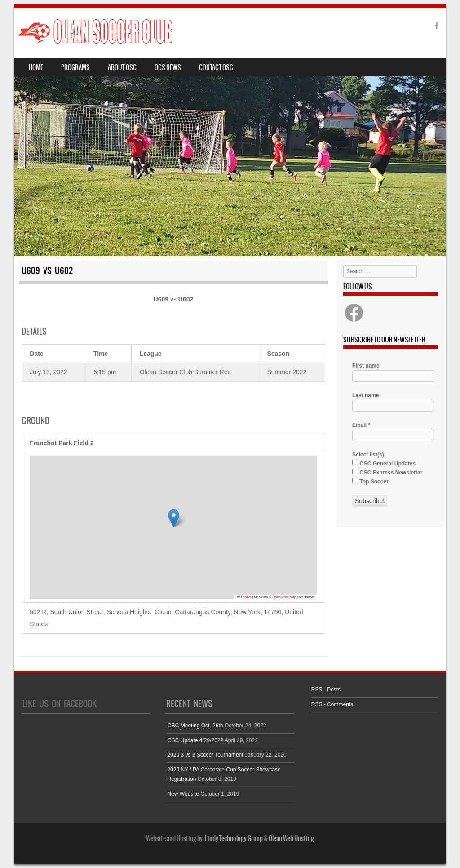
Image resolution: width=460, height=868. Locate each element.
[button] (174, 518)
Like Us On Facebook (60, 704)
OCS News (168, 67)
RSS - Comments (332, 704)
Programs (75, 67)
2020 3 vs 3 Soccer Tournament (205, 755)
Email (361, 425)
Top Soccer (370, 481)
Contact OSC (216, 67)
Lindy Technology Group (234, 838)
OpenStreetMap (284, 597)
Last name (365, 395)
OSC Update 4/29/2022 (195, 740)
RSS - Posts (326, 690)
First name (366, 366)
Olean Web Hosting (291, 838)
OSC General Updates (384, 463)
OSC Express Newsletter (387, 472)
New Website (183, 794)
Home (36, 67)
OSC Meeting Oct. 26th (195, 726)
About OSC (122, 67)
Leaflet (244, 597)
